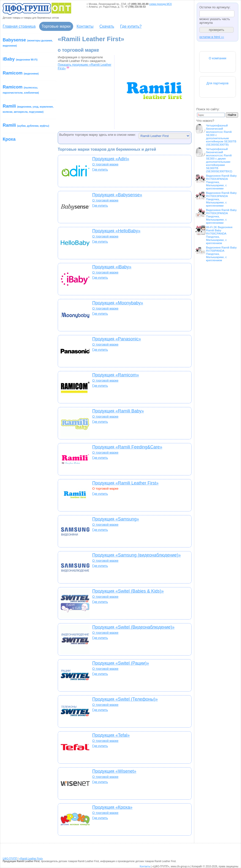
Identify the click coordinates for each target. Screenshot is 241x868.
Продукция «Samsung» (116, 519)
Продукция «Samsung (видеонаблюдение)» (137, 555)
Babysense (28, 42)
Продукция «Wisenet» (114, 771)
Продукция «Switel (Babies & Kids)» (128, 591)
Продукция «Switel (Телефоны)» (125, 699)
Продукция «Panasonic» (117, 339)
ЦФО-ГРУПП (10, 859)
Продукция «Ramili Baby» (118, 411)
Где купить (100, 169)
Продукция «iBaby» (112, 267)
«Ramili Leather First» (31, 859)
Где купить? (131, 26)
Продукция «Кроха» (112, 807)
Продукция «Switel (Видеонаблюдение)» (133, 627)
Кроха (9, 139)
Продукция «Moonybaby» (118, 303)
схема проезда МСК (161, 4)
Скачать (107, 26)
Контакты (85, 26)
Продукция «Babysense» (117, 195)
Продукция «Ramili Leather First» (125, 483)
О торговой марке (105, 164)
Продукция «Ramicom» (116, 375)
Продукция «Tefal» (111, 735)
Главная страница (19, 26)
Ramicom (21, 73)
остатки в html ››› (212, 37)
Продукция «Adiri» (111, 159)
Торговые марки (56, 26)
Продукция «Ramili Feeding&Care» (127, 447)
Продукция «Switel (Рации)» (121, 663)
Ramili (28, 108)
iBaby (20, 59)
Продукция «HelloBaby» (116, 231)
